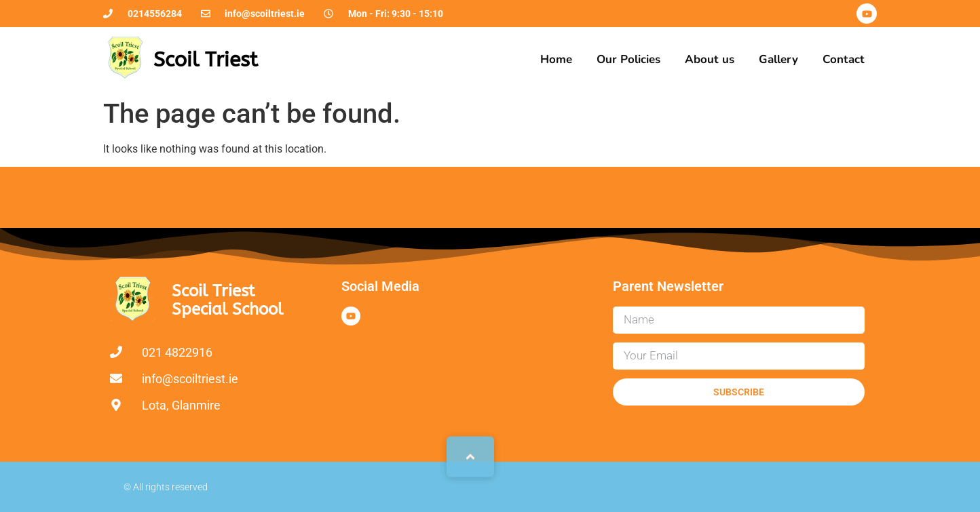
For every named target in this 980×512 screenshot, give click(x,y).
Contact (844, 59)
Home (556, 59)
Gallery (778, 59)
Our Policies (628, 59)
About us (710, 59)
